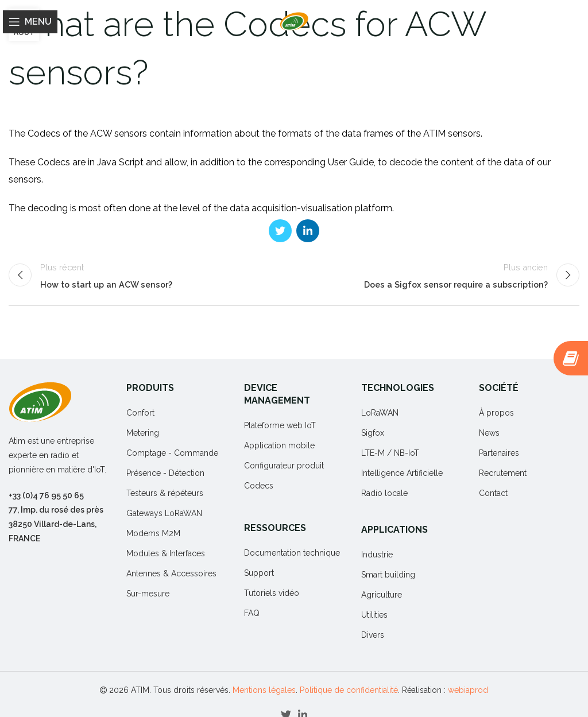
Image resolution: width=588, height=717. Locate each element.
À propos (496, 413)
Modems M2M (153, 533)
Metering (143, 433)
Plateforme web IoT (280, 425)
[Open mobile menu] (30, 22)
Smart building (388, 575)
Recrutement (503, 473)
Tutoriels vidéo (272, 593)
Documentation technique (292, 553)
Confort (140, 413)
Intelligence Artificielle (402, 473)
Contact (493, 493)
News (489, 433)
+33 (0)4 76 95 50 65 (46, 495)
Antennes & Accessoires (171, 573)
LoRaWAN (380, 413)
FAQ (252, 613)
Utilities (374, 615)
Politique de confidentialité (349, 690)
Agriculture (382, 595)
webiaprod (468, 690)
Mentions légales (264, 690)
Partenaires (499, 453)
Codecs (259, 486)
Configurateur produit (284, 466)
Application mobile (279, 445)
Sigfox (373, 433)
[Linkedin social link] (308, 231)
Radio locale (384, 493)
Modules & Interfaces (166, 553)
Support (259, 573)
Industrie (377, 555)
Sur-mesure (148, 594)
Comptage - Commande (172, 453)
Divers (373, 635)
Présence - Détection (165, 473)
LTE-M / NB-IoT (390, 453)
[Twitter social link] (280, 231)
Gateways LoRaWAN (164, 513)
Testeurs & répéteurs (165, 493)
